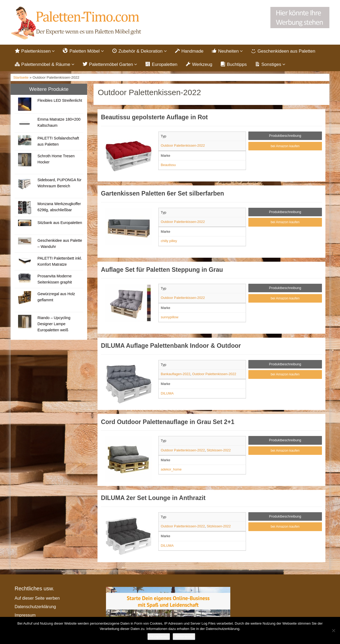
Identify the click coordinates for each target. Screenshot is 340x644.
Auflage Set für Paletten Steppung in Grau (162, 270)
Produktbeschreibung (285, 136)
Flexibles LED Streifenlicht (60, 101)
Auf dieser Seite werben (37, 599)
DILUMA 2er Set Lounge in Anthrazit (153, 499)
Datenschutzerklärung (35, 607)
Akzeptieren (159, 636)
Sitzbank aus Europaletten (60, 223)
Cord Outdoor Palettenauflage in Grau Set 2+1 (168, 422)
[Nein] (333, 630)
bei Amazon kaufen (285, 147)
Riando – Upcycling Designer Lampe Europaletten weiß (54, 324)
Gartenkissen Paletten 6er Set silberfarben (162, 194)
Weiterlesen (184, 636)
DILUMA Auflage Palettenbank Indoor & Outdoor (171, 346)
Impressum (25, 616)
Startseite (21, 78)
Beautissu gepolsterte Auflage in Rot (154, 118)
